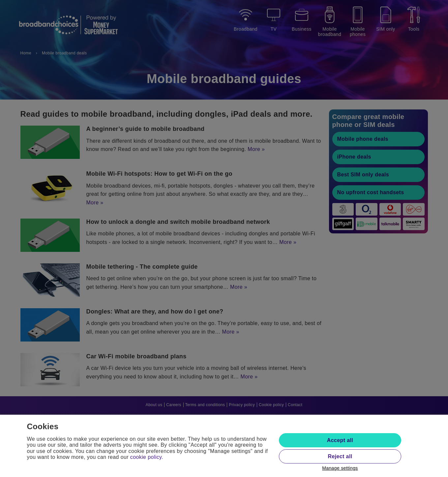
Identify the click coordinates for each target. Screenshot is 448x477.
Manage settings (340, 468)
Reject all (340, 456)
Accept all (340, 440)
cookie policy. (147, 457)
